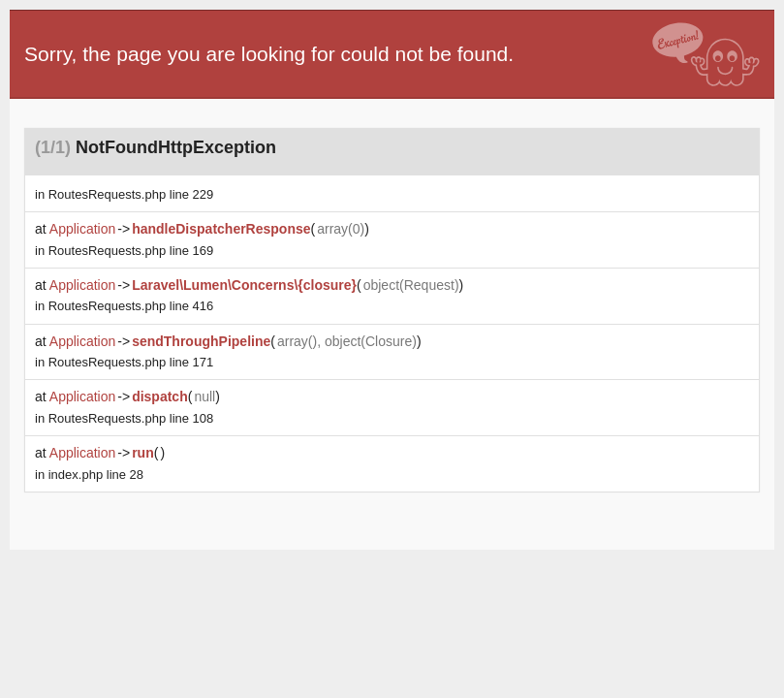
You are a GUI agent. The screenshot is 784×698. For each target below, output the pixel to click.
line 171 (131, 362)
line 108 (131, 418)
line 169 (131, 251)
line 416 (131, 306)
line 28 (96, 475)
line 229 (131, 194)
